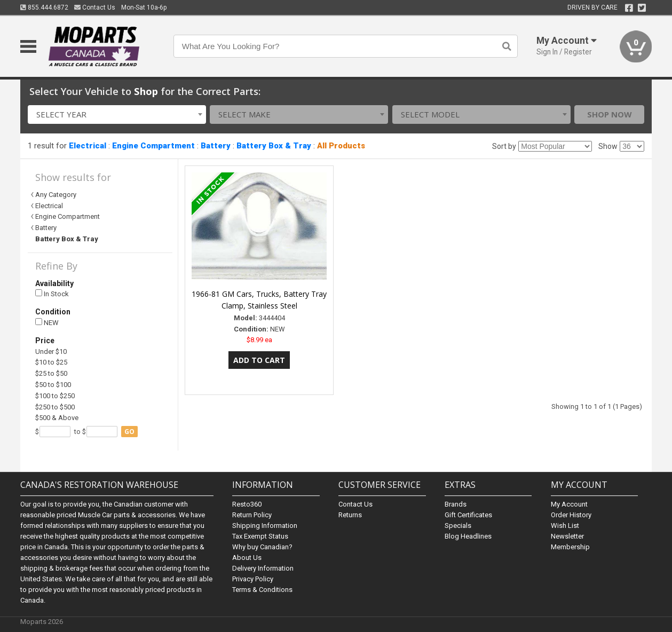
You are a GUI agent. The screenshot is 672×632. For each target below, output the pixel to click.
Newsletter (567, 536)
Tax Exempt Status (260, 536)
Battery (216, 146)
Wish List (565, 526)
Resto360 (247, 504)
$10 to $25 (51, 362)
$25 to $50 (51, 373)
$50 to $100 (53, 385)
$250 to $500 (55, 407)
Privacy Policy (253, 579)
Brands (456, 504)
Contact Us (95, 7)
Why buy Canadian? (262, 547)
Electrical (88, 146)
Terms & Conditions (262, 590)
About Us (247, 558)
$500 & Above (57, 418)
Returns (350, 515)
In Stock (52, 294)
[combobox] (117, 114)
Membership (570, 547)
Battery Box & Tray (274, 146)
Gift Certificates (468, 515)
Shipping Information (265, 526)
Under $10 (51, 351)
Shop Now (610, 114)
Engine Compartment (153, 146)
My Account (569, 504)
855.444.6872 (44, 7)
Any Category (56, 195)
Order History (571, 515)
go (129, 432)
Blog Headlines (468, 536)
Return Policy (252, 515)
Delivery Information (263, 568)
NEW (47, 323)
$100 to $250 (55, 396)
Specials (458, 526)
